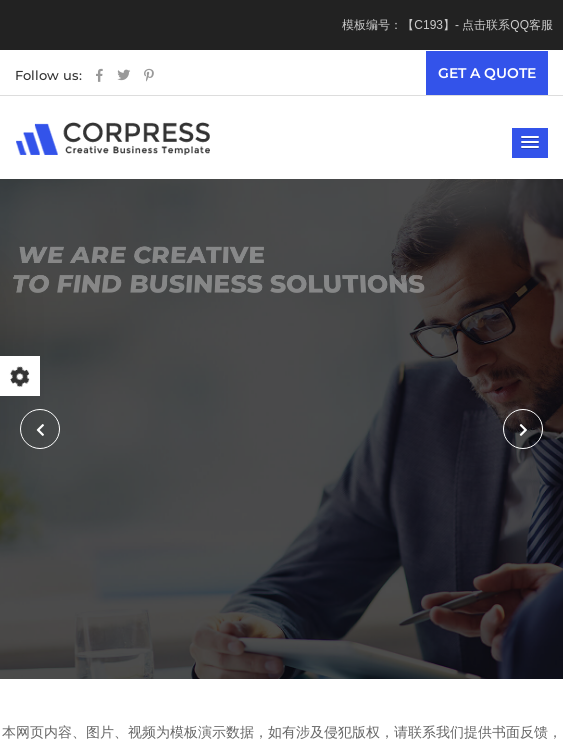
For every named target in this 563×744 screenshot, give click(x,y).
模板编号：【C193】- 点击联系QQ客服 (447, 25)
